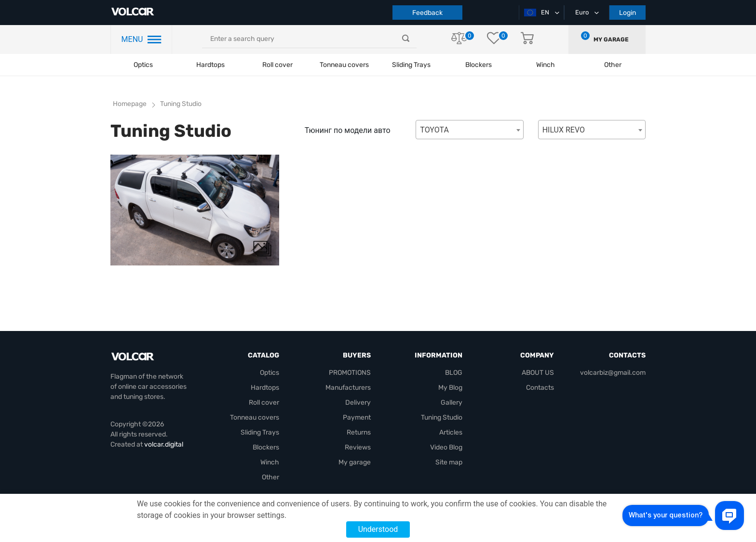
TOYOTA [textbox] (434, 130)
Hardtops (210, 65)
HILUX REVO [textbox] (564, 130)
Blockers (266, 447)
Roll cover (277, 65)
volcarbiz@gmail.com (613, 373)
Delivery (358, 403)
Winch (270, 462)
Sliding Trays (411, 65)
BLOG (454, 373)
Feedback (427, 13)
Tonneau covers (344, 65)
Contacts (540, 388)
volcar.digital (164, 444)
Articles (451, 432)
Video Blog (446, 447)
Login (628, 13)
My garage (611, 40)
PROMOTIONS (350, 373)
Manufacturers (348, 388)
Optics (143, 65)
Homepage (130, 104)
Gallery (452, 403)
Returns (359, 432)
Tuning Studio (181, 104)
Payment (357, 417)
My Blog (450, 388)
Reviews (358, 447)
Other (270, 477)
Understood (378, 529)
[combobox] (469, 130)
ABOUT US (538, 373)
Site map (449, 462)
